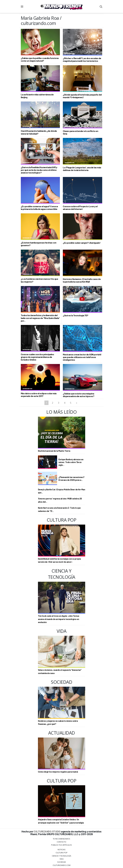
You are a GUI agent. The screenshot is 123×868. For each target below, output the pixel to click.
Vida (62, 859)
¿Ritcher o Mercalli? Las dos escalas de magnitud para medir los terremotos (82, 60)
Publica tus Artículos (61, 845)
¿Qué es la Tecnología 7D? (76, 315)
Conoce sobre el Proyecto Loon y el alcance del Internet (80, 208)
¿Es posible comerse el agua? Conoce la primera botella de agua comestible (39, 208)
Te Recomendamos (61, 839)
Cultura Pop (62, 853)
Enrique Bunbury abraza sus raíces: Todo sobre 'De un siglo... (71, 462)
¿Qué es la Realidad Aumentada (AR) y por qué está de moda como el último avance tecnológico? (39, 170)
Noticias (62, 850)
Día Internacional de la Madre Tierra (54, 451)
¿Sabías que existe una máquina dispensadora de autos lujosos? (79, 395)
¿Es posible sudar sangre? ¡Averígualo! (82, 243)
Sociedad (62, 862)
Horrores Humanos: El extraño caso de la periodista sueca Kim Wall (82, 280)
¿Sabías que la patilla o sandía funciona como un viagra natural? (40, 59)
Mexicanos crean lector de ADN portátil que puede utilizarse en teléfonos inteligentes (82, 357)
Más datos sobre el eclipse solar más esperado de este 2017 (39, 395)
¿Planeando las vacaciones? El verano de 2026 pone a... (71, 479)
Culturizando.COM (62, 865)
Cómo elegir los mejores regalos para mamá (58, 772)
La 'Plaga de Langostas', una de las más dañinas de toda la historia (82, 169)
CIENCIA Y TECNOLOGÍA (61, 856)
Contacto (61, 842)
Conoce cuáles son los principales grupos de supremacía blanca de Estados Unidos (37, 357)
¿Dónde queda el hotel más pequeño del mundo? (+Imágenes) (82, 96)
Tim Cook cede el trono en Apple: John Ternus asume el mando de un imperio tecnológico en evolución (59, 619)
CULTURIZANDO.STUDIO (47, 831)
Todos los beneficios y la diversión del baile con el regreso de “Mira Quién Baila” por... (40, 318)
